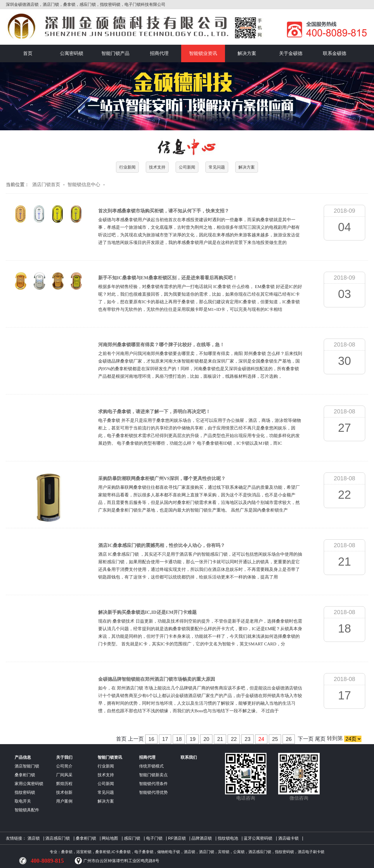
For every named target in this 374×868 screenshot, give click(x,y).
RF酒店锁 (177, 838)
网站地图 (110, 838)
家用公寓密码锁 (29, 784)
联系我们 (189, 757)
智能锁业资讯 (203, 53)
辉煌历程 (64, 784)
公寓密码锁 (72, 53)
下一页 (306, 739)
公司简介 (64, 766)
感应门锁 (132, 838)
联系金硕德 (335, 53)
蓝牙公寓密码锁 (258, 838)
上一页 (136, 739)
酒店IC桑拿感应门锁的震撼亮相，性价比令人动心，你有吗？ (162, 545)
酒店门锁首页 (46, 184)
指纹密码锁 (25, 792)
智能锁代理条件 (153, 784)
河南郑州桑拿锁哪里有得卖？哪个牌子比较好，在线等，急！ (161, 345)
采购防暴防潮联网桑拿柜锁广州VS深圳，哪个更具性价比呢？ (162, 478)
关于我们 (64, 757)
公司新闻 (187, 167)
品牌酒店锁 (202, 838)
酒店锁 (34, 838)
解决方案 (247, 53)
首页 (28, 53)
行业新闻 (127, 167)
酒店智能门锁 (27, 766)
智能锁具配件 (27, 810)
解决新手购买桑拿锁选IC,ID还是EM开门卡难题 (147, 612)
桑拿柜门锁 (25, 775)
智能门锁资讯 (110, 757)
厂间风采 (64, 775)
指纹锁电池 (228, 838)
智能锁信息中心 (84, 184)
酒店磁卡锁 (288, 838)
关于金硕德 (291, 53)
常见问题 (217, 167)
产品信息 (23, 757)
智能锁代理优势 (153, 792)
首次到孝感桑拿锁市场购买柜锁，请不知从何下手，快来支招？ (164, 211)
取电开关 (23, 801)
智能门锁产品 (115, 53)
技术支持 (157, 167)
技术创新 (64, 792)
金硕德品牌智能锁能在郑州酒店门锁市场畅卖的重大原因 (157, 679)
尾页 (320, 739)
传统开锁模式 (151, 766)
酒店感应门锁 (58, 838)
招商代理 (159, 53)
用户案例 (64, 801)
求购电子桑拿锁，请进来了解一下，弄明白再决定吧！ (154, 412)
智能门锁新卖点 (153, 775)
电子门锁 (154, 838)
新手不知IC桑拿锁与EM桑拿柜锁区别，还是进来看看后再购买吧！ (168, 278)
